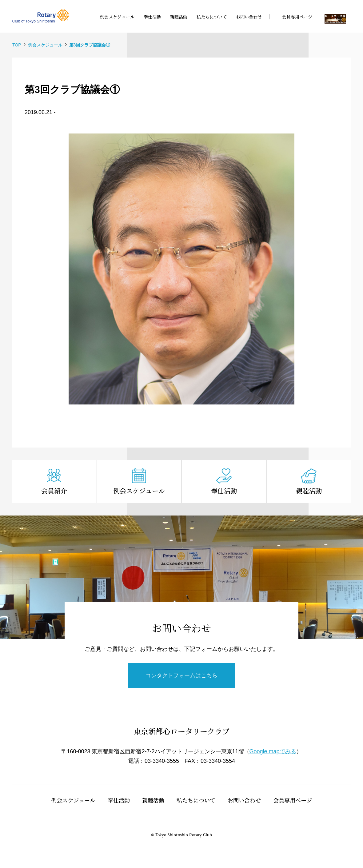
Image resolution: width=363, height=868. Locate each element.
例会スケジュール (139, 491)
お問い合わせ (244, 800)
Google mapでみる (273, 751)
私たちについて (196, 800)
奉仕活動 (224, 491)
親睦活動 (309, 491)
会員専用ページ (293, 800)
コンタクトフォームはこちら (181, 675)
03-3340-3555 (162, 761)
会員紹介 (54, 491)
